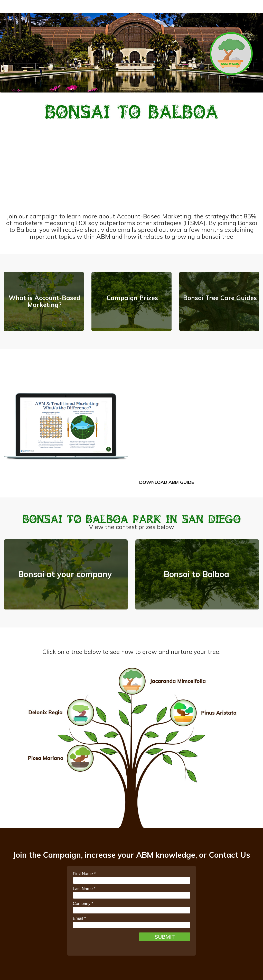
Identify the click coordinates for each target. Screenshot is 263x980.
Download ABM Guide (167, 482)
